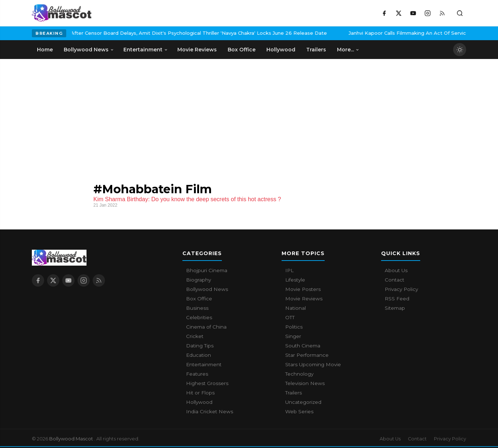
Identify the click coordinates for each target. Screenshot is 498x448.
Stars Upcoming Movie (313, 364)
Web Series (299, 411)
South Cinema (303, 346)
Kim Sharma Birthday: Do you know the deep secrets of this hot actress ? (187, 199)
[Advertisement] (86, 113)
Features (197, 374)
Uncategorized (303, 402)
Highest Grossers (207, 383)
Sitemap (395, 308)
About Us (396, 270)
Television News (305, 383)
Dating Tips (200, 346)
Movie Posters (303, 289)
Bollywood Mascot (72, 439)
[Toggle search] (460, 13)
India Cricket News (210, 411)
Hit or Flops (200, 393)
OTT (290, 317)
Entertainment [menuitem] (146, 50)
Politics (294, 327)
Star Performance (307, 355)
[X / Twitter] (398, 13)
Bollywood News (207, 289)
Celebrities (199, 317)
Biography (199, 280)
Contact (394, 280)
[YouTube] (413, 13)
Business (197, 308)
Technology (299, 374)
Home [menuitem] (45, 50)
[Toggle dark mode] (460, 50)
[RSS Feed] (442, 13)
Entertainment (204, 364)
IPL (289, 270)
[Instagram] (427, 13)
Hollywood (199, 402)
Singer (293, 336)
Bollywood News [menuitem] (89, 50)
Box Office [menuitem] (242, 50)
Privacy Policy (401, 289)
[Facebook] (384, 13)
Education (199, 355)
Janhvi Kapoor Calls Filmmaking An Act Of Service (369, 33)
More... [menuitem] (348, 50)
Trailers (294, 393)
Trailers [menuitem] (316, 50)
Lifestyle (295, 280)
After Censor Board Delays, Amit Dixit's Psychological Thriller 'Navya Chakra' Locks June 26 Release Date (159, 33)
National (296, 308)
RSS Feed (397, 299)
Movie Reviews (304, 299)
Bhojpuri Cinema (207, 270)
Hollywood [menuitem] (281, 50)
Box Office (199, 299)
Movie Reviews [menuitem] (197, 50)
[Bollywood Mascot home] (62, 13)
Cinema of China (206, 327)
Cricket (195, 336)
